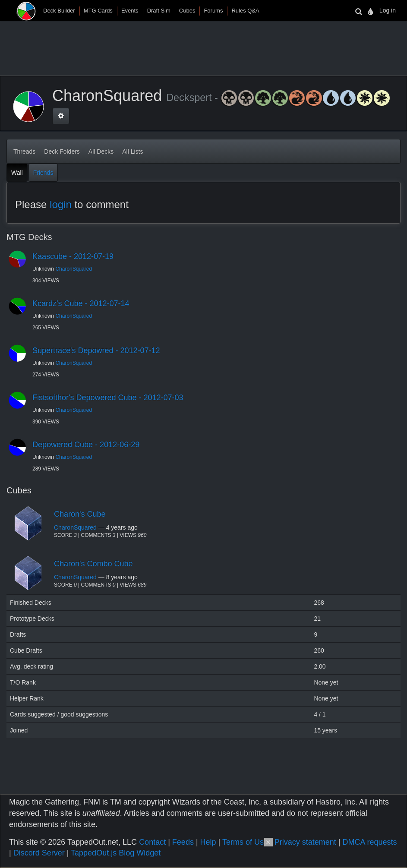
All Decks (101, 152)
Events (130, 11)
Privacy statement (305, 842)
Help (208, 842)
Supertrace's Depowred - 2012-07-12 (96, 350)
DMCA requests (369, 842)
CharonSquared (74, 269)
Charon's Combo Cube (93, 564)
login (61, 204)
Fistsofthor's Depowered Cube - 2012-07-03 (108, 398)
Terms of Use (245, 842)
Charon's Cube (80, 514)
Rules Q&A (245, 11)
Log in (388, 10)
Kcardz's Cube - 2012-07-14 (81, 303)
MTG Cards (98, 11)
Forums (213, 11)
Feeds (183, 842)
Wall (17, 173)
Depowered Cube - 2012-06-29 (86, 445)
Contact (152, 842)
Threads (24, 152)
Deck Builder (59, 11)
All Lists (133, 152)
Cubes (187, 11)
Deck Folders (62, 152)
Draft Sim (159, 11)
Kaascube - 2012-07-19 (73, 256)
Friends (43, 173)
